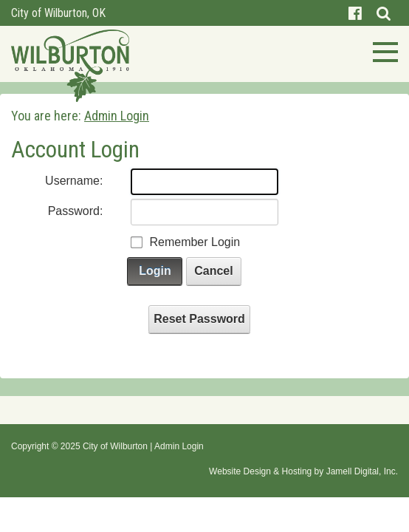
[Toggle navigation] (381, 50)
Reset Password (199, 319)
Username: (74, 181)
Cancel (213, 271)
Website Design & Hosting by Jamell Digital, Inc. (303, 471)
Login (155, 271)
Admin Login (179, 446)
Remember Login (195, 242)
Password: (76, 211)
